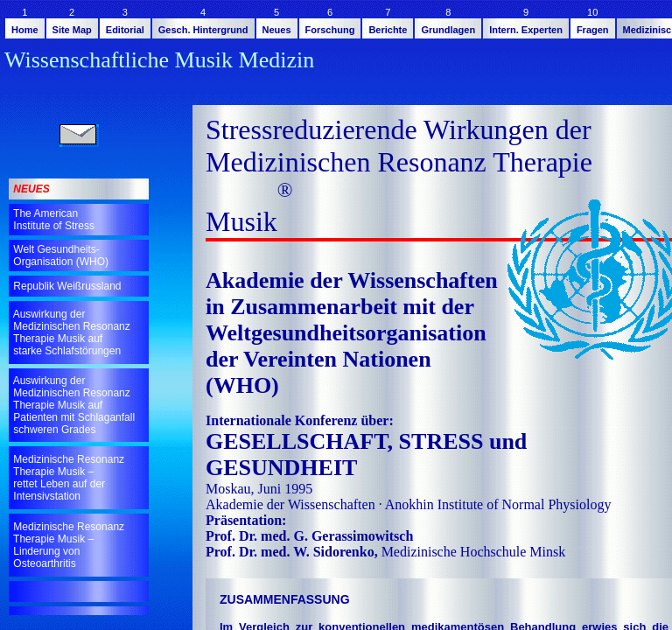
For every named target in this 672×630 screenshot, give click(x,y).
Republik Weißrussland (66, 286)
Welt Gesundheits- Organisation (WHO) (59, 255)
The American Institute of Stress (52, 220)
